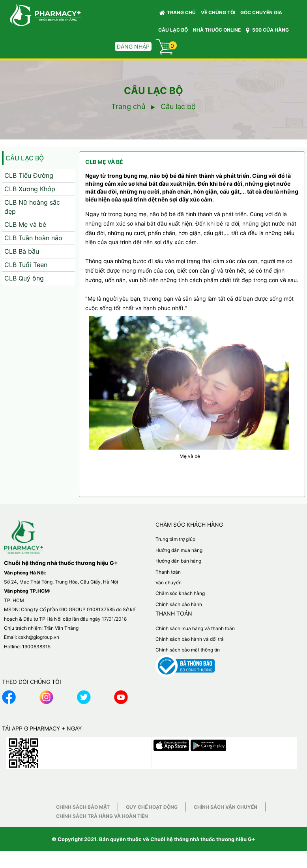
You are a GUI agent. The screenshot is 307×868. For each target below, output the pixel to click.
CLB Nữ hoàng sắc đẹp (32, 207)
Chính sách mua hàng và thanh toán (195, 628)
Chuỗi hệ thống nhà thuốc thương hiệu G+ (203, 839)
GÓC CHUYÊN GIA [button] (262, 14)
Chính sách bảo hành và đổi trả (190, 639)
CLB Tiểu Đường (29, 175)
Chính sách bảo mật (83, 807)
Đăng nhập (133, 46)
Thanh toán (168, 572)
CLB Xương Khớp (30, 189)
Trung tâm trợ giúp (175, 539)
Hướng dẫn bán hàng (178, 561)
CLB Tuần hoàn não (33, 238)
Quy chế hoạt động (152, 807)
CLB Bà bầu (22, 251)
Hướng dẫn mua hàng (179, 550)
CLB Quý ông (24, 278)
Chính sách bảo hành (179, 604)
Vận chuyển (168, 583)
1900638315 (36, 647)
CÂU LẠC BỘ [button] (173, 30)
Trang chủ (178, 13)
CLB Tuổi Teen (26, 265)
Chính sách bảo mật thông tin (188, 650)
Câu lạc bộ (25, 158)
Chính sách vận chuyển (226, 807)
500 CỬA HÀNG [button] (267, 30)
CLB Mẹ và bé (25, 224)
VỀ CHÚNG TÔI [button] (218, 12)
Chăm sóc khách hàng (180, 593)
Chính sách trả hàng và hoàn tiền (102, 816)
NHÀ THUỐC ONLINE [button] (217, 30)
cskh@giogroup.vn (39, 637)
